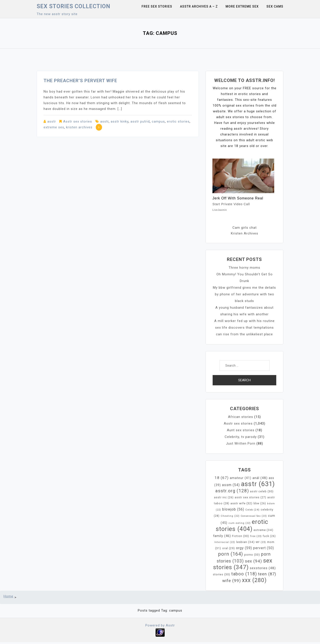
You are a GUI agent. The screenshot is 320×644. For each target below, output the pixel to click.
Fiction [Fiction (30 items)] (241, 536)
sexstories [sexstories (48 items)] (263, 568)
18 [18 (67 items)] (222, 478)
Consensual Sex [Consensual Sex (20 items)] (254, 516)
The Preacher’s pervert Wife (80, 81)
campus (158, 121)
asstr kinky (120, 121)
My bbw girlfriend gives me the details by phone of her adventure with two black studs (244, 294)
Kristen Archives (245, 233)
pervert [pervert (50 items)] (264, 548)
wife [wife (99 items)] (232, 581)
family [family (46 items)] (222, 536)
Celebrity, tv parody (241, 437)
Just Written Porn (241, 443)
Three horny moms (244, 268)
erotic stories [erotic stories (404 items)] (242, 525)
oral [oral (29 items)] (229, 548)
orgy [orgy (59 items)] (244, 548)
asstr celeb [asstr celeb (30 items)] (262, 491)
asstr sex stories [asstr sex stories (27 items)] (250, 497)
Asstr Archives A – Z (199, 6)
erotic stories (178, 121)
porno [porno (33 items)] (252, 555)
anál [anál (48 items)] (260, 478)
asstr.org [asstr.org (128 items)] (232, 491)
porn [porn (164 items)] (231, 554)
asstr (52, 121)
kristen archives (79, 127)
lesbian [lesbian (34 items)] (245, 542)
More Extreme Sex (242, 6)
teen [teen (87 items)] (267, 574)
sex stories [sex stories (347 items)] (243, 564)
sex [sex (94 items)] (253, 561)
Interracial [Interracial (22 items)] (225, 542)
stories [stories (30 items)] (222, 574)
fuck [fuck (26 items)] (269, 536)
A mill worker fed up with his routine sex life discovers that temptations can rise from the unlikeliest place (244, 328)
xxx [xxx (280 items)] (254, 580)
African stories (241, 417)
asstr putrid (140, 121)
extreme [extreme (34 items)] (263, 530)
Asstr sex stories (78, 121)
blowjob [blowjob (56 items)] (233, 509)
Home (8, 596)
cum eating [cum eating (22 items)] (240, 523)
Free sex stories (157, 6)
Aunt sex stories (241, 430)
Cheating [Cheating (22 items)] (230, 516)
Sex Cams (275, 6)
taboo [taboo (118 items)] (244, 574)
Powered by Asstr (160, 625)
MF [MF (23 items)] (261, 542)
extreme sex (54, 127)
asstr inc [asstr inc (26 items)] (224, 497)
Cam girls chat (245, 228)
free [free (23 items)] (256, 536)
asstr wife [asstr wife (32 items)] (241, 503)
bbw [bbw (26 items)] (260, 503)
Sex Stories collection (73, 6)
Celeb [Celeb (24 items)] (252, 510)
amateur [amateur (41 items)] (241, 478)
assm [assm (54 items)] (231, 485)
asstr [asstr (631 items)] (258, 484)
